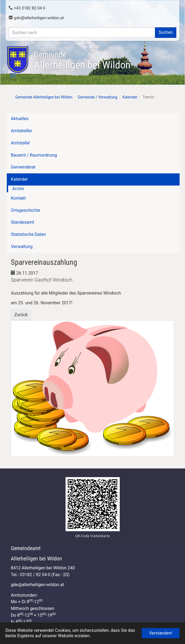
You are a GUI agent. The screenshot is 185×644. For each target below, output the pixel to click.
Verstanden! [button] (160, 633)
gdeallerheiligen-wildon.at (36, 18)
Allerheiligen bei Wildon (82, 60)
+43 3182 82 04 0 (27, 8)
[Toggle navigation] (10, 75)
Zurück (21, 315)
